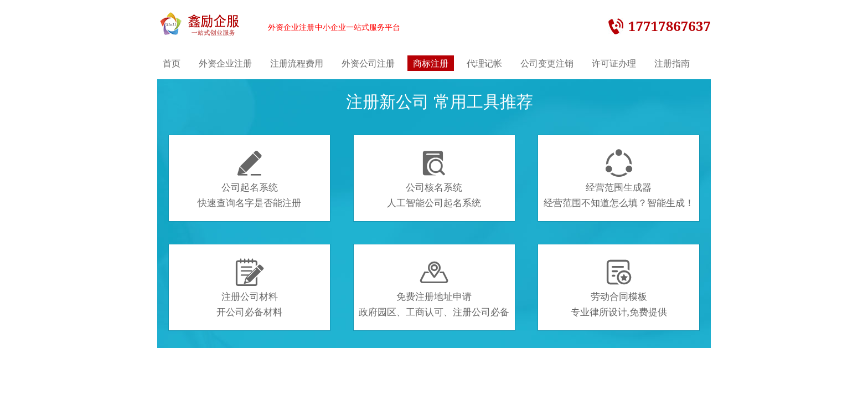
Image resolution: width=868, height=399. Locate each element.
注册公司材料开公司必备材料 (249, 288)
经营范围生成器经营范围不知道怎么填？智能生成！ (619, 179)
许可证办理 (614, 63)
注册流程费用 (297, 63)
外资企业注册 (225, 63)
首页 (172, 63)
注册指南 (672, 63)
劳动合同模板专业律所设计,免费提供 (619, 288)
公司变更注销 (547, 63)
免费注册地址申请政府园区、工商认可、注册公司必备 (434, 288)
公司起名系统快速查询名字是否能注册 (249, 179)
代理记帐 (484, 63)
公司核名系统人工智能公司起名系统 (434, 179)
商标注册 (431, 63)
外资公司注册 (368, 63)
